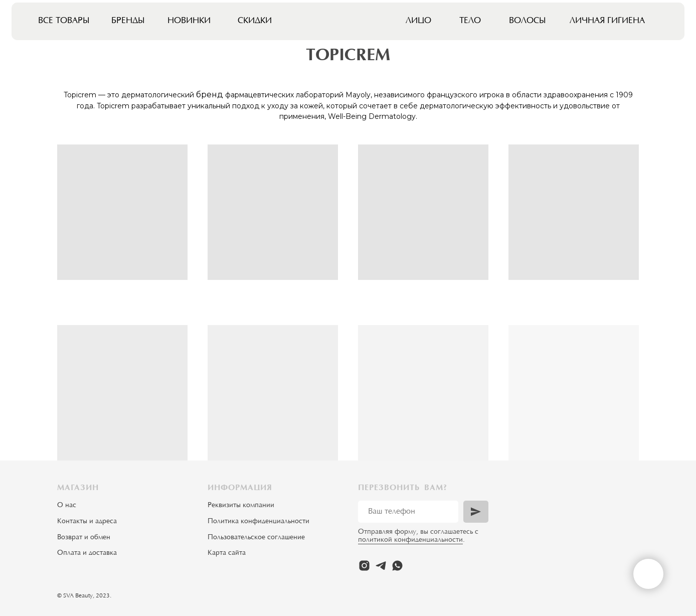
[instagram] (364, 566)
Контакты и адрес (85, 522)
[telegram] (381, 566)
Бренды (128, 21)
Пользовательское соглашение (256, 538)
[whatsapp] (397, 566)
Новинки (189, 21)
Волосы (528, 21)
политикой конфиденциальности (410, 540)
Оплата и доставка (87, 553)
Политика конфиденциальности (258, 522)
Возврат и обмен (84, 538)
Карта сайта (227, 553)
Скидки (255, 21)
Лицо (418, 21)
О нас (67, 506)
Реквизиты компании (241, 506)
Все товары (64, 21)
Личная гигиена (607, 21)
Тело (470, 21)
